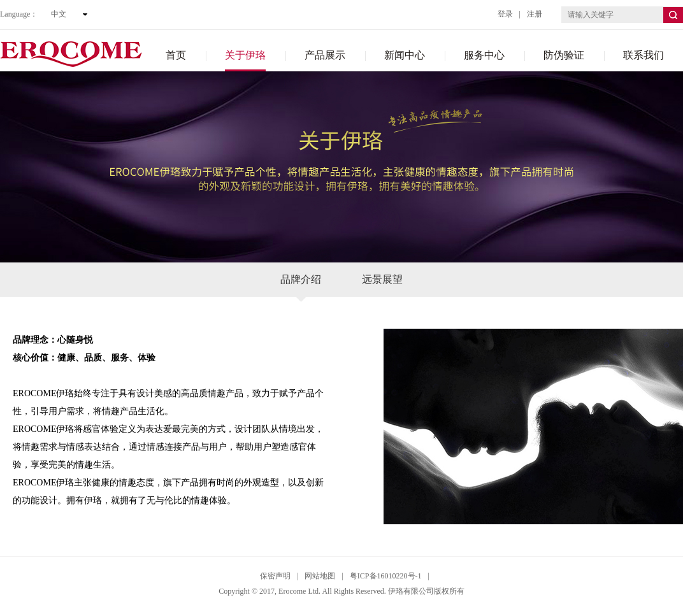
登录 (505, 14)
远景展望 (382, 279)
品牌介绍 (301, 285)
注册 (535, 14)
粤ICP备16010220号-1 (386, 576)
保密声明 (275, 576)
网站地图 (320, 576)
